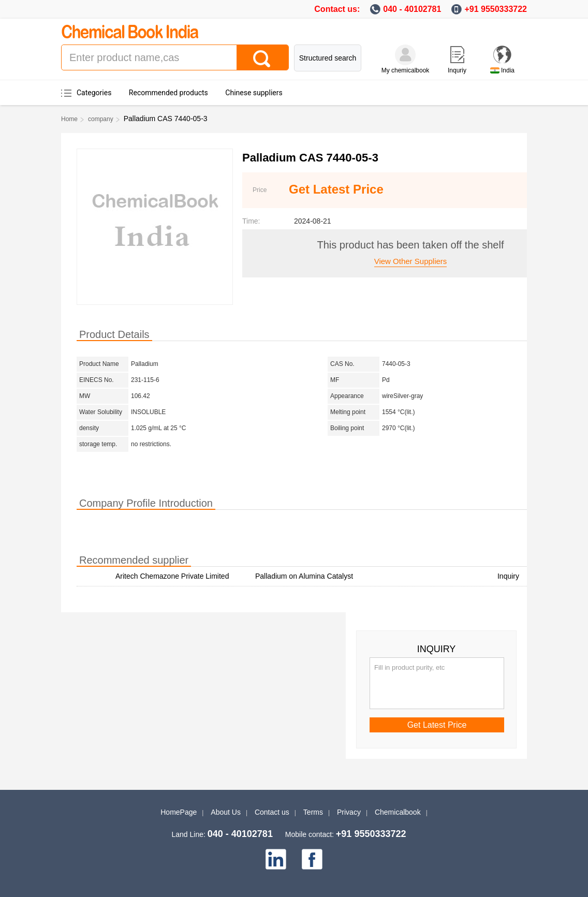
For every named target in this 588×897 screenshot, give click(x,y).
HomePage (179, 812)
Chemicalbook (398, 812)
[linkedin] (276, 859)
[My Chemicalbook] (405, 55)
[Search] (262, 57)
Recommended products (168, 93)
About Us (226, 812)
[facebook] (312, 859)
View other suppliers (411, 261)
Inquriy (457, 70)
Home (69, 119)
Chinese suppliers (254, 93)
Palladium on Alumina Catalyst (304, 576)
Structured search (328, 58)
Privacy (349, 812)
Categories (94, 93)
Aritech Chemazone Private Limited (172, 576)
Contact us (272, 812)
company (101, 119)
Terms (313, 812)
